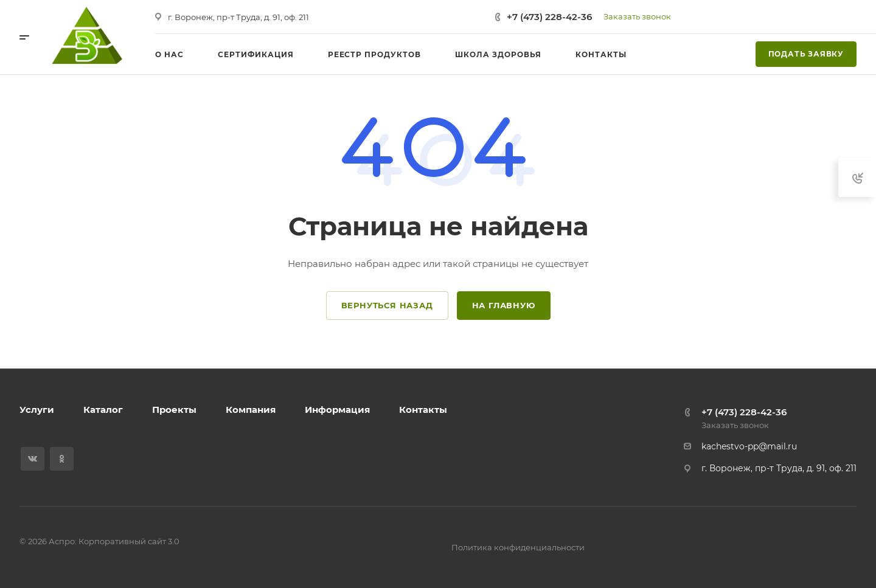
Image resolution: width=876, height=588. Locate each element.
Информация (337, 410)
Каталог (103, 410)
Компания (251, 410)
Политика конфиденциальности (518, 547)
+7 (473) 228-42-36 (549, 17)
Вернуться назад (387, 305)
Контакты (423, 410)
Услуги (37, 410)
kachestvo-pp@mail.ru (749, 446)
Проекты (174, 410)
